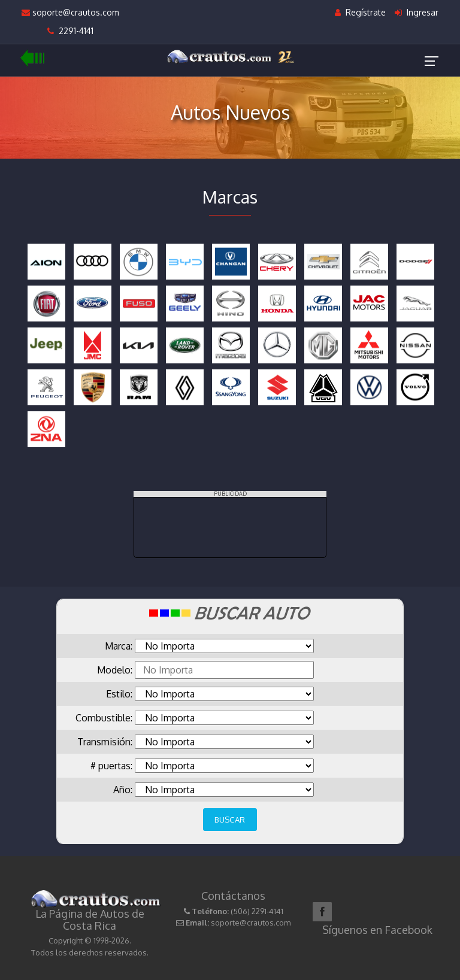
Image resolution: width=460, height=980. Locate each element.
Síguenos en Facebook (377, 930)
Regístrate (360, 12)
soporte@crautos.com (70, 12)
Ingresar (417, 12)
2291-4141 (70, 31)
